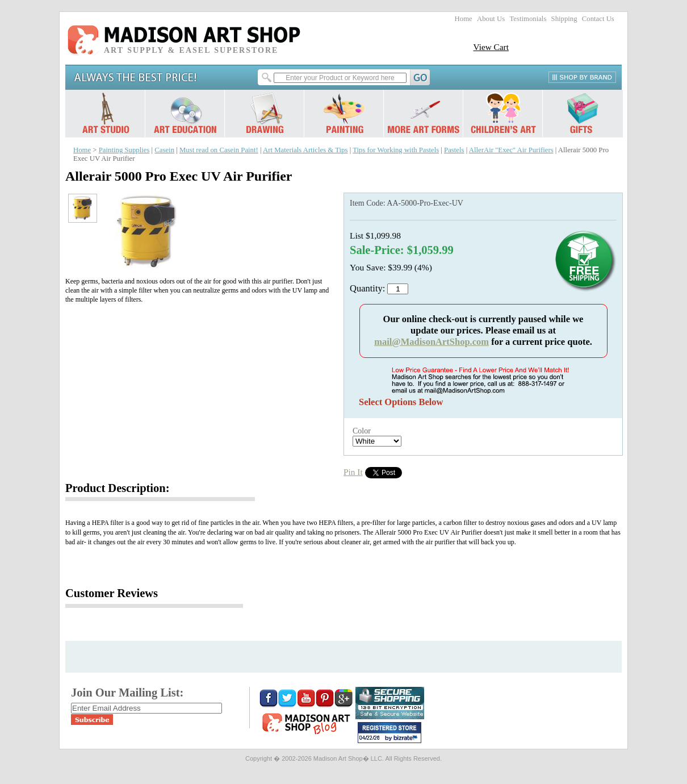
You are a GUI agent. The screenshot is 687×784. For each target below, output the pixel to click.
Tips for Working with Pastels (396, 150)
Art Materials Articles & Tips (305, 150)
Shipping (564, 19)
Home (464, 19)
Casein (164, 150)
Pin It (353, 472)
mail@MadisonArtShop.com (432, 342)
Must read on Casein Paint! (219, 150)
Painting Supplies (124, 150)
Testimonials (528, 19)
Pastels (454, 150)
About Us (491, 19)
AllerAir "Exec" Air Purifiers (511, 150)
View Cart (491, 47)
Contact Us (598, 19)
